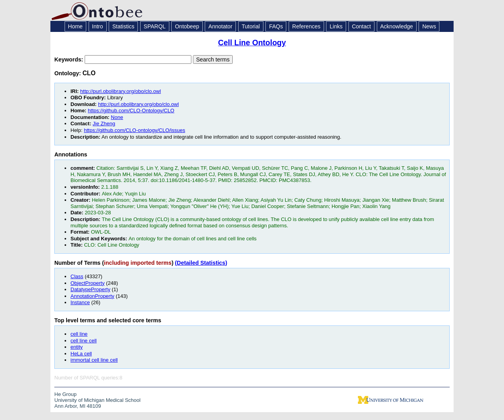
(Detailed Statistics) (201, 263)
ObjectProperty (88, 283)
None (117, 117)
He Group (65, 394)
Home (75, 26)
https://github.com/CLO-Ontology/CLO (131, 111)
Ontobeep (187, 26)
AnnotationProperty (92, 296)
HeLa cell (81, 354)
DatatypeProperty (90, 289)
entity (77, 347)
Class (77, 276)
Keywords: (69, 59)
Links (336, 26)
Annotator (220, 26)
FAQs (276, 26)
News (429, 26)
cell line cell (83, 341)
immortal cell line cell (94, 360)
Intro (98, 26)
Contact (361, 26)
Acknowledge (397, 26)
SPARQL (155, 26)
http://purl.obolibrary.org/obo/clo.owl (121, 91)
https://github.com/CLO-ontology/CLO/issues (134, 130)
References (306, 26)
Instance (80, 302)
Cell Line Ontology (252, 43)
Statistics (123, 26)
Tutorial (251, 26)
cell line (79, 334)
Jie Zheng (104, 124)
